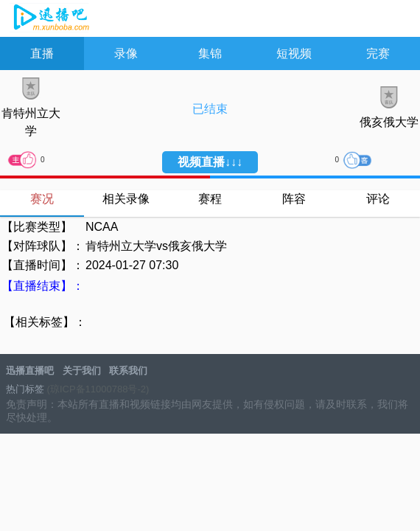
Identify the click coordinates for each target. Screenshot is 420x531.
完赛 (378, 53)
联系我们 (128, 371)
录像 (126, 53)
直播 (42, 53)
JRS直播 (50, 19)
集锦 (210, 53)
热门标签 (25, 389)
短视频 (294, 53)
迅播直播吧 (30, 371)
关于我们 (82, 371)
